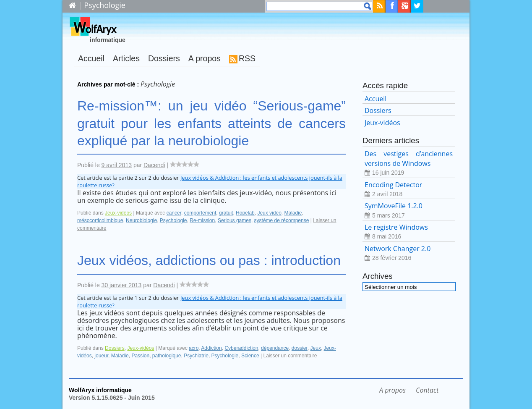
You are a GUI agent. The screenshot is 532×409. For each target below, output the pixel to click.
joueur (101, 356)
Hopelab (245, 213)
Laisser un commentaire (290, 356)
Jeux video (269, 213)
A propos (205, 58)
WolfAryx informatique (100, 390)
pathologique (167, 356)
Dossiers (164, 58)
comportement (200, 213)
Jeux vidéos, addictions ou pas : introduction (209, 260)
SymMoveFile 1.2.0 (409, 211)
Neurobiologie (141, 220)
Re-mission (202, 220)
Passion (140, 356)
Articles (126, 58)
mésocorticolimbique (100, 220)
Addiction (211, 348)
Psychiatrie (196, 356)
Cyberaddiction (241, 348)
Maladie (293, 213)
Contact (427, 390)
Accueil (91, 58)
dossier (300, 348)
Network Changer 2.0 (409, 253)
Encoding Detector (409, 190)
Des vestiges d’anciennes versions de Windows (409, 163)
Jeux (316, 348)
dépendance (275, 348)
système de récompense (282, 220)
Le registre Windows (409, 232)
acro (194, 348)
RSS (247, 58)
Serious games (235, 220)
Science (250, 356)
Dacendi (154, 165)
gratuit (226, 213)
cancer (174, 213)
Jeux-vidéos (118, 213)
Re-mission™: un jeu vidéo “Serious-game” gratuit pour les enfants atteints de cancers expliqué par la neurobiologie (211, 123)
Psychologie (173, 220)
